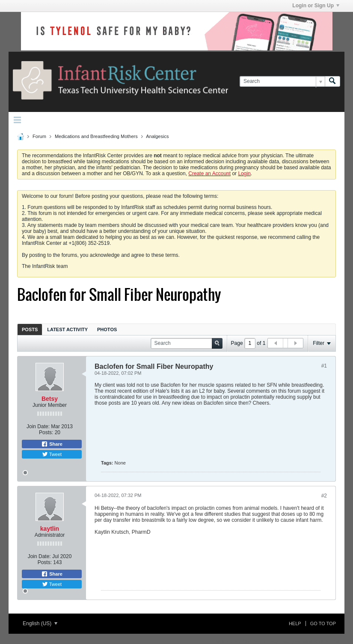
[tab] (30, 329)
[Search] (282, 81)
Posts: (46, 432)
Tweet (52, 454)
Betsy (50, 399)
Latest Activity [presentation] (67, 329)
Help (295, 623)
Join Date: (38, 426)
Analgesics (157, 136)
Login (244, 173)
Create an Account (209, 173)
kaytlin (50, 529)
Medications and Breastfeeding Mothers (96, 136)
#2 (324, 496)
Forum (39, 136)
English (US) (40, 623)
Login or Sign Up (316, 6)
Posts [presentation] (30, 329)
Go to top (323, 623)
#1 (324, 366)
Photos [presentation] (107, 329)
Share (52, 444)
